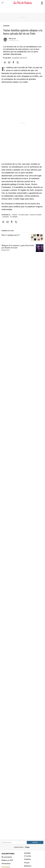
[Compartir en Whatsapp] (5, 62)
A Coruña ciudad (23, 215)
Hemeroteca (6, 864)
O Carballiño (14, 217)
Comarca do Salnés (35, 215)
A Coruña (28, 856)
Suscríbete (6, 867)
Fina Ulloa (12, 39)
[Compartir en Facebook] (13, 62)
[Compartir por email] (9, 62)
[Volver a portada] (23, 3)
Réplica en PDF (7, 860)
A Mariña (14, 215)
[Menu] (3, 3)
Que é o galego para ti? (11, 235)
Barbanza (28, 866)
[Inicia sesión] (42, 3)
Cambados (6, 217)
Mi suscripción (7, 857)
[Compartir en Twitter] (18, 62)
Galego (27, 847)
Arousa (27, 863)
